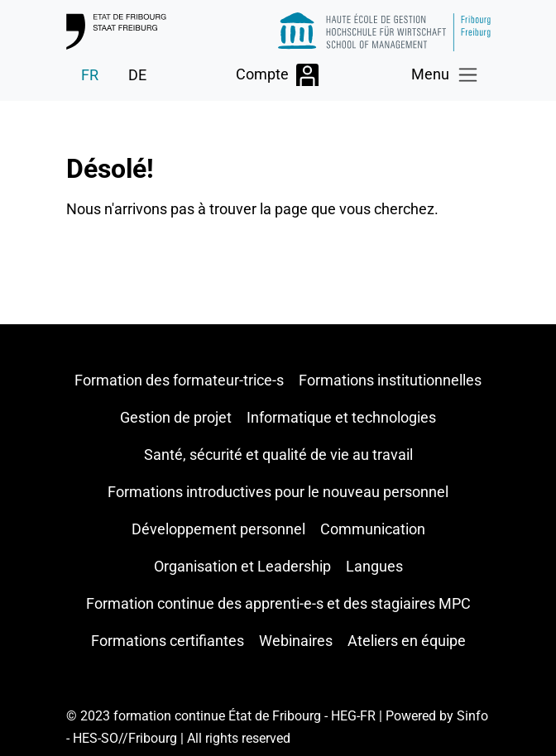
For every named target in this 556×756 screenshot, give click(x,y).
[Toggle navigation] (446, 74)
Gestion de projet (176, 417)
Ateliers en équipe (407, 641)
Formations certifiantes (168, 641)
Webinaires (296, 641)
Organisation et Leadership (242, 566)
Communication (373, 529)
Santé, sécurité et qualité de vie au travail (278, 455)
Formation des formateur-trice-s (179, 380)
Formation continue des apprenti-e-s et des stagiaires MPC (278, 603)
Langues (374, 566)
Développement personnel (218, 529)
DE (137, 75)
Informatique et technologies (341, 417)
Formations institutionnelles (390, 380)
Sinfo (472, 716)
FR (90, 75)
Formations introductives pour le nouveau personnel (278, 492)
